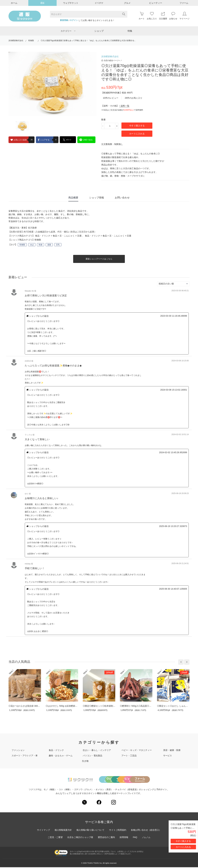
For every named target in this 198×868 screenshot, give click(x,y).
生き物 (85, 761)
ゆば (32, 245)
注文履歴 (163, 16)
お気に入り (152, 16)
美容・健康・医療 (172, 750)
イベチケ (99, 3)
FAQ (135, 838)
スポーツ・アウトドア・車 (25, 756)
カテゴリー (68, 31)
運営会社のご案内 (106, 838)
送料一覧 (124, 106)
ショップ (99, 31)
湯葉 (49, 245)
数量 (103, 120)
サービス (168, 756)
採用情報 (124, 838)
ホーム (14, 3)
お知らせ (173, 16)
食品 (55, 236)
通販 (42, 3)
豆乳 (58, 245)
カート (142, 16)
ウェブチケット (71, 3)
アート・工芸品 (129, 756)
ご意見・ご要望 (55, 838)
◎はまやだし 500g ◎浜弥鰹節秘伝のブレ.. (66, 706)
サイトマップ (43, 831)
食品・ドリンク (43, 236)
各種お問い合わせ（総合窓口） (146, 831)
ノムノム (146, 838)
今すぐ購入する (137, 126)
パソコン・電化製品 (93, 756)
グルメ (127, 3)
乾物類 (32, 41)
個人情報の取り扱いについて (90, 831)
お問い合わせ (122, 198)
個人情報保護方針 (63, 831)
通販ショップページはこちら (99, 259)
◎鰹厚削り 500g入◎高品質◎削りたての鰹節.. (143, 706)
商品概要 (73, 198)
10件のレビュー (111, 98)
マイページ (184, 16)
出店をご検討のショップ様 (80, 838)
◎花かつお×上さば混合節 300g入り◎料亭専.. (31, 706)
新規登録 (64, 20)
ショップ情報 (97, 198)
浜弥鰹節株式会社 (16, 41)
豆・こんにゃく (67, 236)
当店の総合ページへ (112, 60)
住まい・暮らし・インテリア (97, 750)
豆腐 (79, 236)
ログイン (74, 20)
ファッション (18, 750)
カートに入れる (137, 134)
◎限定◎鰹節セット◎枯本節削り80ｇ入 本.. (105, 706)
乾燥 (41, 245)
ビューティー (156, 3)
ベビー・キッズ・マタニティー (137, 750)
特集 (130, 31)
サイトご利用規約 (118, 831)
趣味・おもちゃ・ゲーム (61, 756)
